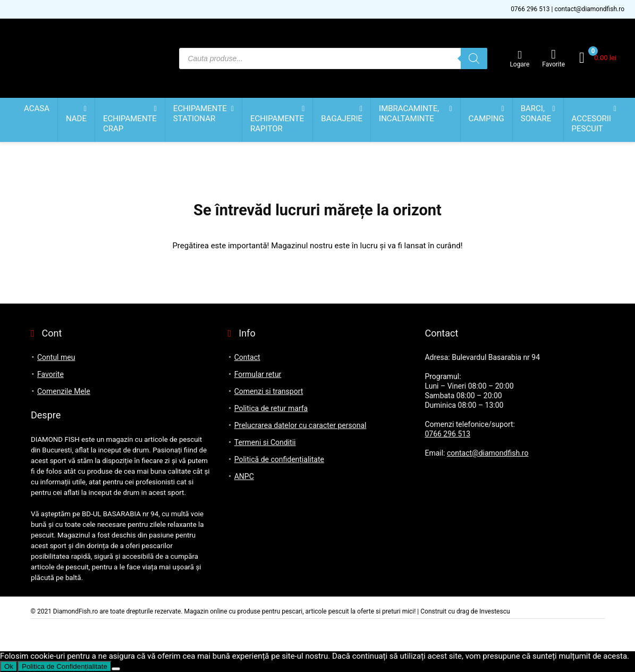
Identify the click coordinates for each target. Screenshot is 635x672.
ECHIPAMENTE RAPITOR (277, 124)
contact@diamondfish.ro (589, 9)
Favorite (50, 374)
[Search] (474, 58)
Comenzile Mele (64, 391)
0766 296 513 (530, 9)
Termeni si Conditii (265, 442)
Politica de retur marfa (271, 408)
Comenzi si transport (269, 391)
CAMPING (486, 119)
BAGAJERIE (342, 119)
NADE (76, 119)
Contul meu (56, 357)
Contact (247, 357)
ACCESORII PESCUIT (591, 124)
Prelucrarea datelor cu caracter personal (300, 425)
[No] (116, 669)
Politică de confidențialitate (279, 459)
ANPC (244, 476)
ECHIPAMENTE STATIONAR (200, 114)
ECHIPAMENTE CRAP (130, 124)
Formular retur (258, 374)
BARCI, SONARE (536, 114)
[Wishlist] (553, 54)
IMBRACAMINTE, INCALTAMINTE (409, 114)
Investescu (495, 611)
